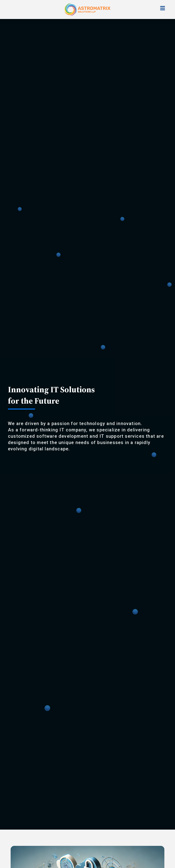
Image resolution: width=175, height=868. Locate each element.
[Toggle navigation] (163, 8)
